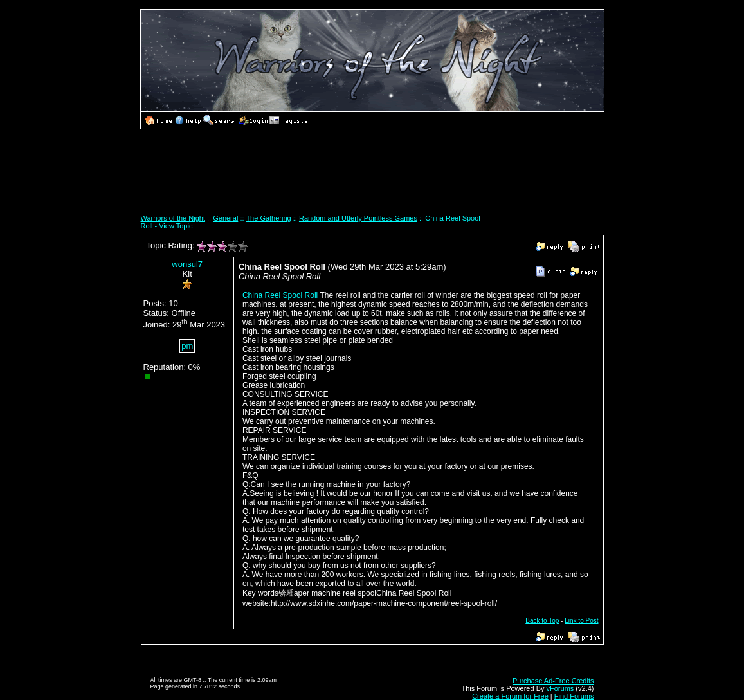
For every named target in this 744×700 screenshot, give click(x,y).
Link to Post (581, 621)
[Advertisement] (372, 176)
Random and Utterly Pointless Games (358, 218)
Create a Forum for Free (510, 696)
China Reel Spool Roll (280, 295)
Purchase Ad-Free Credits (553, 681)
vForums (560, 688)
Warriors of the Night (173, 218)
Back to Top (542, 621)
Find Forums (574, 696)
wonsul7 (187, 264)
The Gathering (268, 218)
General (225, 218)
